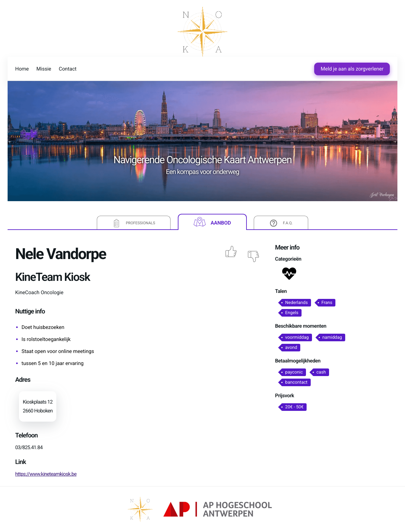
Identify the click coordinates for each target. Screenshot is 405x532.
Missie (44, 69)
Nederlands (296, 303)
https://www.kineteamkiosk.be (46, 474)
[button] (289, 275)
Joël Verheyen (382, 195)
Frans (327, 303)
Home (22, 69)
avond (291, 348)
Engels (292, 313)
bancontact (296, 382)
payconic (294, 372)
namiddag (332, 337)
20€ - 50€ (294, 407)
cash (321, 372)
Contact (68, 69)
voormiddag (297, 337)
